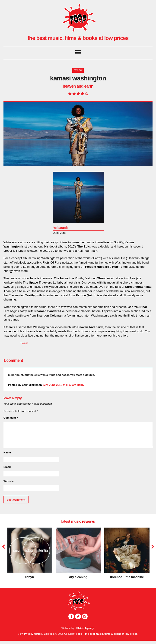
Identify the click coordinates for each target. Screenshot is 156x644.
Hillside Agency (84, 628)
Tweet (24, 343)
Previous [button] (3, 547)
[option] (30, 555)
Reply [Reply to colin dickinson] (81, 385)
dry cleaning (78, 577)
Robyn (30, 577)
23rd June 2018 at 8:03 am (59, 385)
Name (7, 452)
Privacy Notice (33, 634)
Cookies (49, 634)
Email (7, 467)
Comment (11, 418)
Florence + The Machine (127, 577)
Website (9, 481)
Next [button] (152, 547)
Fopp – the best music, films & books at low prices (107, 634)
